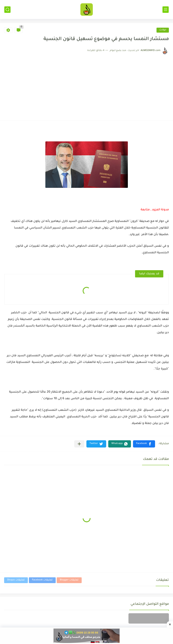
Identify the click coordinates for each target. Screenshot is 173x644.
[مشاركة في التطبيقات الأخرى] (79, 444)
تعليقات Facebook (42, 580)
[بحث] (7, 10)
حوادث (163, 30)
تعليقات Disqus (16, 580)
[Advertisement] (86, 85)
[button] (144, 444)
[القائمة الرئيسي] (166, 10)
